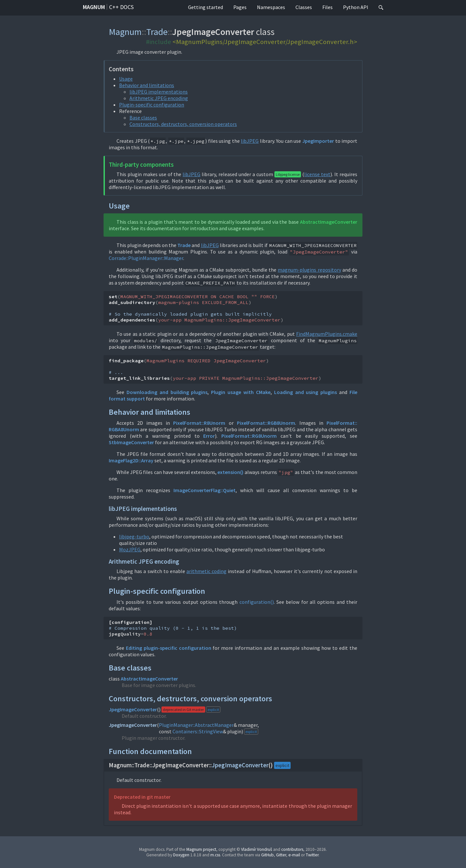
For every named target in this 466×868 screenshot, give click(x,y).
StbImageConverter (131, 442)
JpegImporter (318, 141)
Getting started (205, 7)
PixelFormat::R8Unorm (199, 423)
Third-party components (141, 165)
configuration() (257, 602)
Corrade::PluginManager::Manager (146, 258)
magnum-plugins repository (309, 270)
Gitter (281, 855)
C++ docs (121, 7)
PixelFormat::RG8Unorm (249, 436)
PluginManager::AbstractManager (196, 725)
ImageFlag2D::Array (131, 460)
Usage (126, 79)
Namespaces (271, 7)
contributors (292, 849)
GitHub (267, 855)
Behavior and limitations (147, 85)
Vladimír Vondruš (257, 849)
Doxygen (181, 855)
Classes (304, 7)
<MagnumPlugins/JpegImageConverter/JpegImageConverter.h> (265, 42)
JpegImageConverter (133, 709)
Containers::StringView (198, 731)
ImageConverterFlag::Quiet (205, 490)
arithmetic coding (206, 571)
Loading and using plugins (306, 392)
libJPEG (250, 141)
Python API (356, 7)
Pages (240, 7)
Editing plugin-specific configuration (169, 648)
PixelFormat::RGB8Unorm (266, 423)
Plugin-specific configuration (152, 105)
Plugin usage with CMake (241, 392)
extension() (230, 472)
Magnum (94, 7)
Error (209, 436)
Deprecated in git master (142, 797)
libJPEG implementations (159, 92)
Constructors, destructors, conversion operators (183, 124)
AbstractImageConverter (329, 222)
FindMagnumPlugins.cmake (327, 334)
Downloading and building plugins (167, 392)
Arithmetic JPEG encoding (159, 98)
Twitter (312, 855)
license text (317, 174)
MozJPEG (130, 549)
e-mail (294, 855)
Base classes (143, 118)
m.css (215, 855)
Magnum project (201, 849)
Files (327, 7)
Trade (157, 32)
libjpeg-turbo (134, 536)
